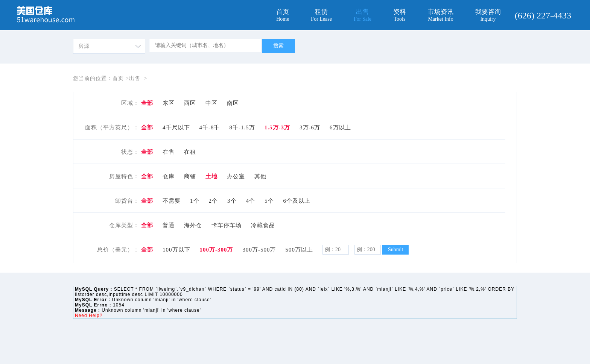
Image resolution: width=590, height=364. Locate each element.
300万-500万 (259, 250)
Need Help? (89, 315)
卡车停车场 (227, 225)
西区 (190, 103)
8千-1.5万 (242, 127)
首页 (283, 15)
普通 (169, 225)
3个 (232, 201)
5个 (269, 201)
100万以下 (176, 250)
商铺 (190, 176)
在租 (190, 152)
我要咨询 (488, 15)
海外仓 (193, 225)
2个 (214, 201)
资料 (400, 15)
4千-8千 (210, 127)
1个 (195, 201)
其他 (260, 176)
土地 (211, 176)
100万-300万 (217, 250)
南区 (233, 103)
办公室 (236, 176)
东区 (169, 103)
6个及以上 (297, 201)
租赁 (321, 15)
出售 (363, 15)
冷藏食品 (263, 225)
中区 (211, 103)
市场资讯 (441, 15)
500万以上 (300, 250)
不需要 (172, 201)
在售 (169, 152)
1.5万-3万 (277, 127)
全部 (147, 103)
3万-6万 (310, 127)
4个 (251, 201)
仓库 (169, 176)
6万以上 (340, 127)
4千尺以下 (176, 127)
